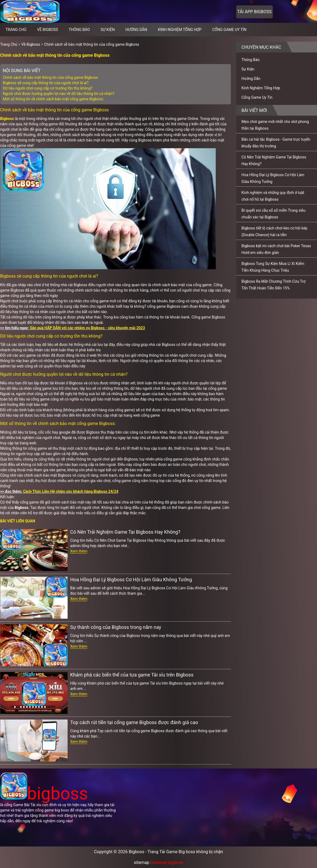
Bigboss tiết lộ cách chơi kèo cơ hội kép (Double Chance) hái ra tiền (275, 231)
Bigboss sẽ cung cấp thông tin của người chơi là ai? (46, 83)
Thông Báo (79, 30)
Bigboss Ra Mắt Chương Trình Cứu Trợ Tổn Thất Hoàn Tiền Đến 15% (274, 285)
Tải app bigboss (254, 12)
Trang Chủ (9, 44)
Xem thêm (79, 551)
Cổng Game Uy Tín (229, 30)
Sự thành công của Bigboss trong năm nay (116, 627)
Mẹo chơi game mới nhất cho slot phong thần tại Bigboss (275, 125)
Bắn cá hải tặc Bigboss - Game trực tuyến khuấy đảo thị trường (276, 143)
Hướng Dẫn (136, 30)
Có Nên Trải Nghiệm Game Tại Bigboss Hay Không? (125, 532)
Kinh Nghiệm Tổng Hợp (180, 30)
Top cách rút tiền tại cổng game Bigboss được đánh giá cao (134, 722)
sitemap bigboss (167, 862)
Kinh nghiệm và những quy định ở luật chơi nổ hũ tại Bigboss (273, 196)
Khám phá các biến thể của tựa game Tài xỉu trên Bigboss (132, 675)
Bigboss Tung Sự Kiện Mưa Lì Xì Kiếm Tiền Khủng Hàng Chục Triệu (273, 267)
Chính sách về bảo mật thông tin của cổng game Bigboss (92, 44)
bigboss (44, 794)
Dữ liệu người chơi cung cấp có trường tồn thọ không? (48, 88)
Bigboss (7, 119)
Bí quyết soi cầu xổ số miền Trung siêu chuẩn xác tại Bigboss (274, 214)
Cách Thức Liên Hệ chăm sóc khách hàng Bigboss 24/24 (71, 491)
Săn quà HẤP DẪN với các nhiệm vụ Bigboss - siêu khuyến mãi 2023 (88, 328)
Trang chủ (16, 30)
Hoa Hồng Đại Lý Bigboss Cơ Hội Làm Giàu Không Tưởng (131, 580)
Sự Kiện (108, 30)
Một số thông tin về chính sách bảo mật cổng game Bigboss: (53, 99)
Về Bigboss (48, 30)
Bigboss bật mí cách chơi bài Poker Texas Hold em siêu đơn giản (276, 249)
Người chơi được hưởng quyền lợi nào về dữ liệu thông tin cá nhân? (59, 94)
